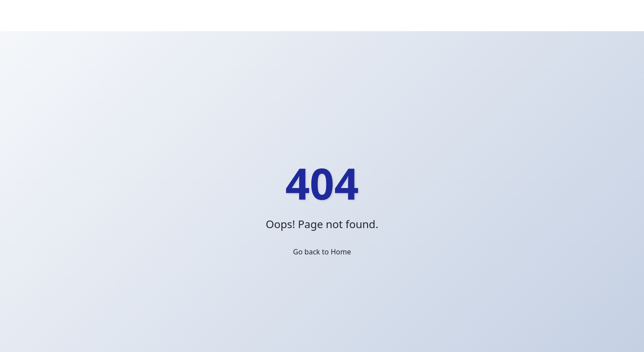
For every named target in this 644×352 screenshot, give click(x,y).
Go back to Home (322, 252)
